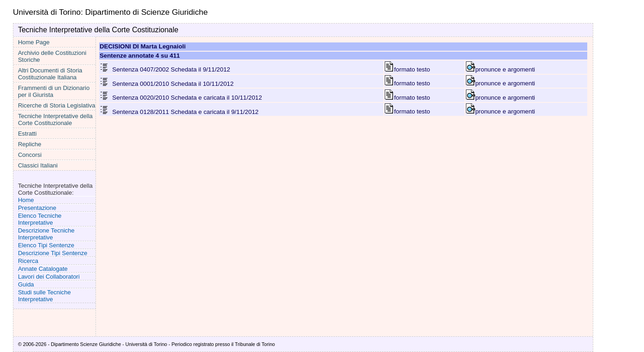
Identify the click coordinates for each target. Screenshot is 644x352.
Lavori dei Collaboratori (49, 277)
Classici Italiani (38, 165)
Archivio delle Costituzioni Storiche (52, 56)
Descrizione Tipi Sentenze (53, 253)
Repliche (30, 144)
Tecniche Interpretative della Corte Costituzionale (55, 119)
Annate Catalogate (43, 269)
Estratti (27, 134)
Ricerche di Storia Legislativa (57, 105)
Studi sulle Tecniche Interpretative (45, 296)
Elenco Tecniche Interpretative (40, 219)
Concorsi (30, 155)
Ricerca (28, 261)
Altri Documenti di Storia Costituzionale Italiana (50, 74)
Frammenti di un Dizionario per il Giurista (54, 91)
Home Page (34, 42)
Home (26, 200)
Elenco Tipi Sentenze (46, 245)
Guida (26, 284)
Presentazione (37, 208)
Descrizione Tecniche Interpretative (46, 234)
